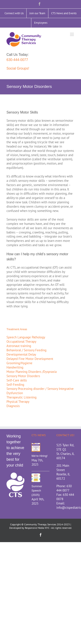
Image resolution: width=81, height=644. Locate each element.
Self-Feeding (15, 385)
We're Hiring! (40, 456)
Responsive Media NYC (37, 528)
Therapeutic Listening (21, 397)
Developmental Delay (21, 354)
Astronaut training (19, 346)
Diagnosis (13, 406)
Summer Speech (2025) (37, 491)
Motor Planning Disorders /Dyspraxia (32, 372)
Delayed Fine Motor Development (30, 359)
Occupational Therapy (21, 341)
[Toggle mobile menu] (72, 34)
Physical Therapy (18, 402)
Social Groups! (18, 68)
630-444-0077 (17, 60)
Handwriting (15, 367)
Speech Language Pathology (26, 337)
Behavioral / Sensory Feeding (26, 350)
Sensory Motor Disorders (23, 376)
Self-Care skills (17, 380)
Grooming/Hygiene (19, 363)
